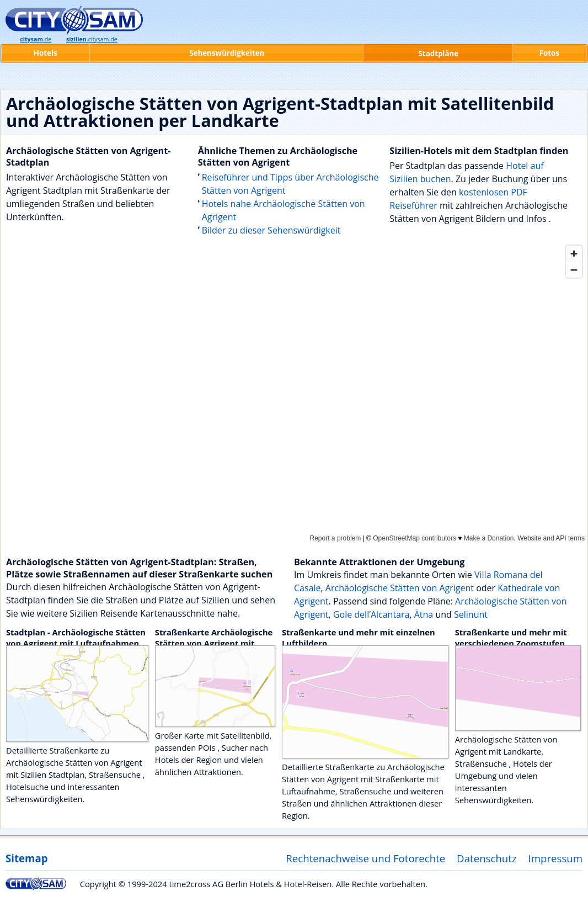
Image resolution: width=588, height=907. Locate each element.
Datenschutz (487, 858)
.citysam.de (92, 39)
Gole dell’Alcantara (371, 614)
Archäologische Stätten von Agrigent (400, 588)
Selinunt (471, 614)
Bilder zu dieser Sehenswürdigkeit (271, 230)
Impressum (556, 858)
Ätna (424, 614)
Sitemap (26, 858)
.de (36, 39)
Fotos (549, 53)
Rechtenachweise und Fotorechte (365, 858)
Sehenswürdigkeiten (227, 53)
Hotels (46, 53)
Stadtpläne (439, 54)
